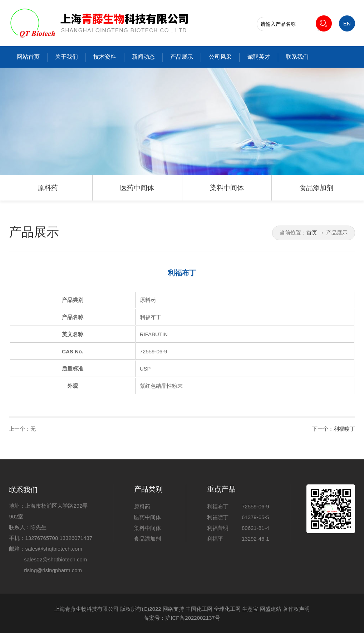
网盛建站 (271, 609)
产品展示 (182, 57)
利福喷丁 (344, 429)
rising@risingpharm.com (53, 570)
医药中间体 (137, 188)
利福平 (215, 539)
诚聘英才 (259, 57)
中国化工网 (199, 609)
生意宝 (250, 609)
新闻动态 (143, 57)
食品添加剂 (316, 188)
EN (347, 23)
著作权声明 (296, 609)
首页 (312, 233)
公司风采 (220, 57)
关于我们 (67, 57)
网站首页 (28, 57)
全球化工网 (227, 609)
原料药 (48, 188)
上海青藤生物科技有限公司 (87, 609)
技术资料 (105, 57)
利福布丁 (218, 506)
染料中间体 (227, 188)
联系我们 (297, 57)
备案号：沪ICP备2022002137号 (182, 618)
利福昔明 (218, 528)
